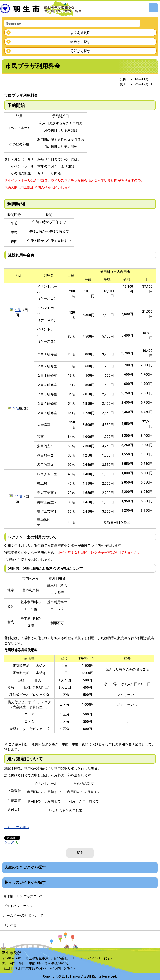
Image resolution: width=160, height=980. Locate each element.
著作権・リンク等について (23, 896)
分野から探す (80, 51)
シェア (11, 842)
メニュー (153, 8)
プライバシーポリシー (20, 906)
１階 (18, 310)
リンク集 (10, 925)
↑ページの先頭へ (17, 827)
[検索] (67, 24)
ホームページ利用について (23, 916)
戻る (80, 853)
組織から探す (80, 42)
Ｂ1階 (18, 496)
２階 (16, 408)
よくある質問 (80, 33)
